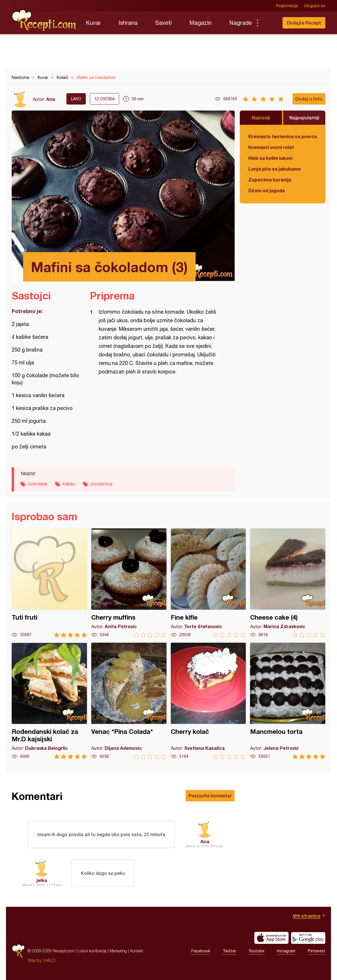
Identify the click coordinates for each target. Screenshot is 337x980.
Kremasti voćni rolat (271, 147)
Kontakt (137, 951)
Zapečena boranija (270, 180)
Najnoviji (261, 118)
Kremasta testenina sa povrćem (283, 136)
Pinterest (317, 951)
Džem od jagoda (267, 190)
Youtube (256, 951)
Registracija (287, 6)
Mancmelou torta (288, 701)
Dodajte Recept (304, 23)
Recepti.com (44, 21)
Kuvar (93, 23)
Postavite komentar (210, 796)
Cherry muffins (129, 583)
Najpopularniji (304, 118)
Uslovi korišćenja (92, 951)
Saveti (163, 23)
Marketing (118, 951)
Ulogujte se (315, 6)
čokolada (38, 484)
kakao (69, 484)
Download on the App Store (271, 938)
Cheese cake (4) (288, 583)
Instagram (286, 951)
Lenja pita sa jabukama (274, 169)
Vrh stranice (307, 916)
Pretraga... (269, 23)
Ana (51, 99)
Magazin (200, 23)
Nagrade (240, 23)
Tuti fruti (49, 583)
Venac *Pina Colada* (129, 701)
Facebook (201, 951)
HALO (49, 960)
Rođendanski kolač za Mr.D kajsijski (49, 701)
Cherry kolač (208, 701)
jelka (42, 880)
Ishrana (128, 23)
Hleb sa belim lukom (270, 158)
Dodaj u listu (309, 99)
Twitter (229, 951)
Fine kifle (208, 583)
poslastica (101, 484)
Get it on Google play (308, 938)
